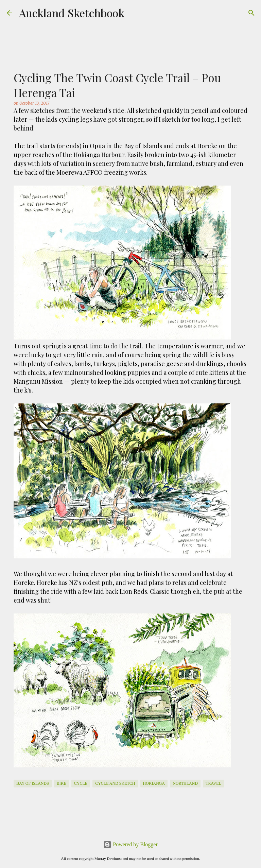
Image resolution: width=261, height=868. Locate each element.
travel (213, 783)
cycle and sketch (115, 783)
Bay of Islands (33, 783)
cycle (81, 783)
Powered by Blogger (130, 844)
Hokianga (154, 783)
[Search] (251, 13)
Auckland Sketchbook (72, 13)
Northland (185, 783)
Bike (62, 783)
